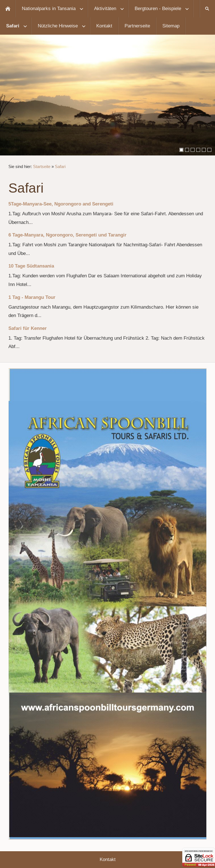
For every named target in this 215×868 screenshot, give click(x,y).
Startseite (42, 166)
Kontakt (108, 859)
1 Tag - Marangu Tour (32, 297)
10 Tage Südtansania (31, 266)
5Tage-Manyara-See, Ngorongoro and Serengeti (61, 204)
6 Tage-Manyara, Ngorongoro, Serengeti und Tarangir (67, 235)
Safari (60, 166)
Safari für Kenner (28, 328)
